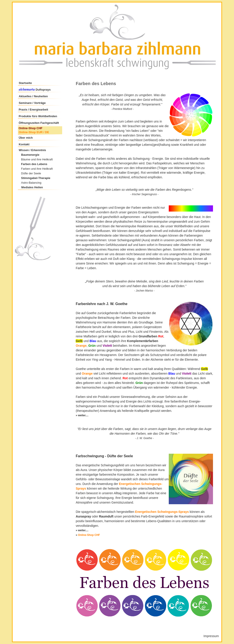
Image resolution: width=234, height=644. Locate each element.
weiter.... (83, 530)
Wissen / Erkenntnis (32, 150)
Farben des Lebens (34, 164)
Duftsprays (43, 90)
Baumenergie (30, 155)
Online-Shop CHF (31, 128)
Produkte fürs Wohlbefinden (38, 116)
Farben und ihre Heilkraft (37, 169)
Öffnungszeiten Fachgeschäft (39, 123)
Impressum (211, 636)
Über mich (26, 138)
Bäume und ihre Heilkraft (37, 159)
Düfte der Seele (31, 173)
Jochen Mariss (144, 291)
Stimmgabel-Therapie (36, 178)
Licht (115, 163)
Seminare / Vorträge (32, 103)
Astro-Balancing (31, 183)
